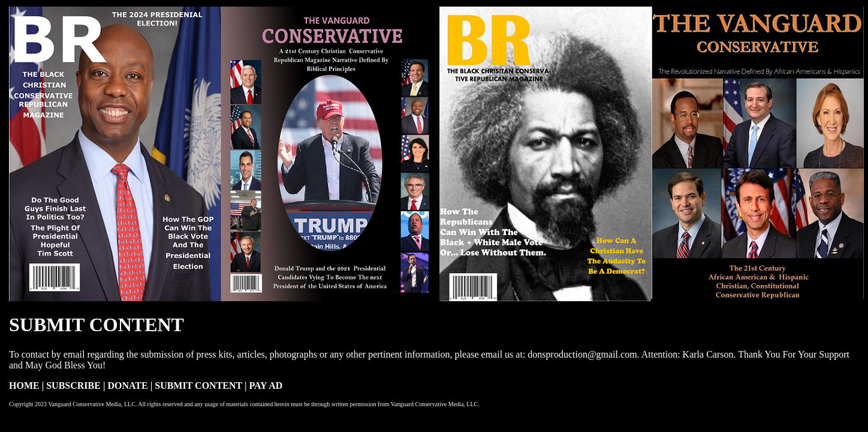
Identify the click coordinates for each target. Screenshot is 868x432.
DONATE (129, 385)
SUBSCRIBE (75, 385)
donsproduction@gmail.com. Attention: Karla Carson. (633, 354)
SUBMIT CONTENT (198, 385)
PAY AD (266, 385)
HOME (24, 385)
